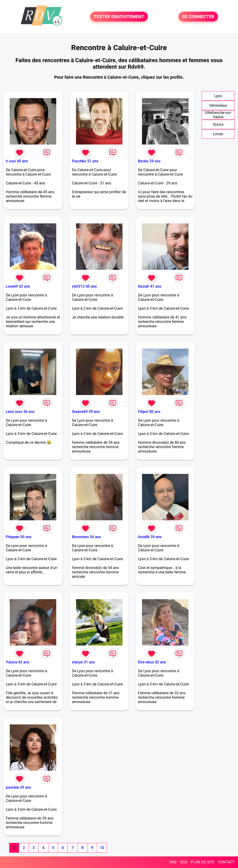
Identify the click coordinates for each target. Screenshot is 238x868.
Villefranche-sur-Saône (218, 115)
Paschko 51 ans (85, 161)
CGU (184, 862)
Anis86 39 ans (150, 537)
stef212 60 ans (84, 286)
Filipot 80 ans (149, 412)
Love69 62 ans (18, 286)
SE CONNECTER (198, 17)
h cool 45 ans (17, 161)
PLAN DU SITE (203, 862)
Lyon (218, 96)
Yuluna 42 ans (18, 662)
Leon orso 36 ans (20, 412)
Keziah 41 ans (150, 286)
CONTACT (226, 862)
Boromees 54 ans (86, 537)
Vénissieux (218, 105)
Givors (218, 124)
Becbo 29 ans (149, 161)
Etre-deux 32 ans (152, 662)
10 (102, 848)
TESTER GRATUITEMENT (119, 17)
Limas (218, 134)
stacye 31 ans (83, 662)
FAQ (173, 862)
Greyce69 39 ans (86, 412)
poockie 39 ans (18, 787)
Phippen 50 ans (19, 537)
